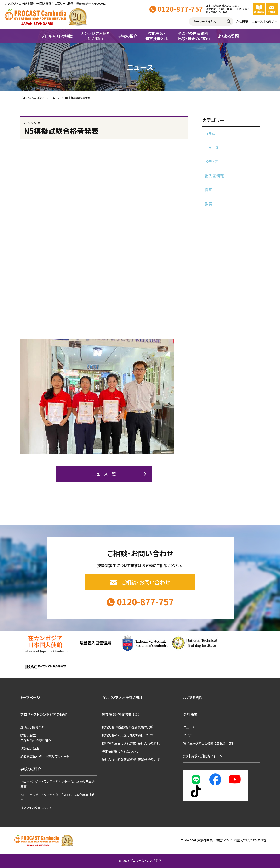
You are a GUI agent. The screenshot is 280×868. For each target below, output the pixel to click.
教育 (209, 204)
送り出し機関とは (32, 727)
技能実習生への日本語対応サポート (45, 756)
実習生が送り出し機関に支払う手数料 (209, 743)
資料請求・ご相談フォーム (203, 756)
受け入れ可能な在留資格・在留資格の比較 (131, 759)
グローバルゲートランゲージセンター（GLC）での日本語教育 (57, 784)
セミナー (272, 21)
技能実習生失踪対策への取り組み (36, 738)
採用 (209, 189)
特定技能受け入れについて (120, 751)
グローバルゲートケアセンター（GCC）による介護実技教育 (57, 797)
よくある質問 (193, 698)
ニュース (257, 21)
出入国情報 (214, 176)
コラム (210, 134)
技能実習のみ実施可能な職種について (128, 735)
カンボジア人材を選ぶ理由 (123, 698)
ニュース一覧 (104, 474)
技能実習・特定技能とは (120, 714)
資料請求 (259, 9)
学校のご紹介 (31, 769)
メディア (211, 161)
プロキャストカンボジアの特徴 (44, 714)
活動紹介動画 (30, 748)
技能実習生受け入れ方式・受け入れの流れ (131, 743)
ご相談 (272, 9)
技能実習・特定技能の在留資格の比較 (128, 727)
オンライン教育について (36, 808)
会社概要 (242, 21)
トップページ (30, 698)
